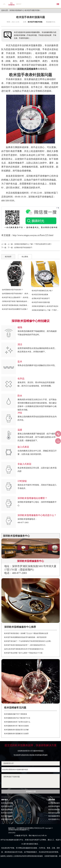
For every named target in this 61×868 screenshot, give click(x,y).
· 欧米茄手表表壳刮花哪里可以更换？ (15, 309)
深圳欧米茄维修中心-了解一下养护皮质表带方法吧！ (33, 244)
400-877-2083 (23, 522)
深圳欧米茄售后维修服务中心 (19, 830)
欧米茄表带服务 (7, 819)
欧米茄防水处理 (7, 806)
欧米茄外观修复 (7, 816)
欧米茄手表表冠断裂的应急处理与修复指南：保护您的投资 (25, 637)
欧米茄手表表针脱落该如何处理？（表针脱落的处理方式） (25, 645)
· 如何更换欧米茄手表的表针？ (12, 290)
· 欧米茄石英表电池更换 (40, 295)
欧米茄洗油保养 (7, 813)
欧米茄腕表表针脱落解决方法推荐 (16, 734)
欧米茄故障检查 (7, 810)
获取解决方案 (31, 791)
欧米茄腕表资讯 (54, 816)
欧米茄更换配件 (54, 810)
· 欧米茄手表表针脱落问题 (40, 302)
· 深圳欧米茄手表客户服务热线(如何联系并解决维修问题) (16, 301)
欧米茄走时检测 (7, 803)
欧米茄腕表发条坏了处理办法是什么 (17, 722)
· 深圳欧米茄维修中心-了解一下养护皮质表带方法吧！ (45, 310)
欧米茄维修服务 (54, 803)
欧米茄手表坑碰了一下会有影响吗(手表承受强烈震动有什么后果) (28, 641)
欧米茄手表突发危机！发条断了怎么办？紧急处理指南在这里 (26, 633)
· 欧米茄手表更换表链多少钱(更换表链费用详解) (16, 305)
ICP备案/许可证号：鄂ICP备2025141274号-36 (30, 836)
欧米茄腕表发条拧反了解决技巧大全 (17, 718)
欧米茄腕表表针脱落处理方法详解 (16, 730)
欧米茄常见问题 (54, 813)
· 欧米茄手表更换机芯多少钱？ (42, 291)
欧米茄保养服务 (54, 806)
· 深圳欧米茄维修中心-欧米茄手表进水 (45, 306)
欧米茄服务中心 (54, 819)
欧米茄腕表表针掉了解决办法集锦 (16, 726)
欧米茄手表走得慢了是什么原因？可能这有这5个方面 (23, 653)
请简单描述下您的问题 (31, 781)
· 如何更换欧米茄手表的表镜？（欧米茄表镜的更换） (16, 294)
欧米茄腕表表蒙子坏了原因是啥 (16, 714)
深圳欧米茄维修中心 (17, 10)
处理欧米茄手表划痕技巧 (23, 248)
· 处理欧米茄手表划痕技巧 (40, 298)
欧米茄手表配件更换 (32, 10)
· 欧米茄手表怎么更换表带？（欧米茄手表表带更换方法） (16, 297)
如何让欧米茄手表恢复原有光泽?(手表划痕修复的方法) (24, 649)
